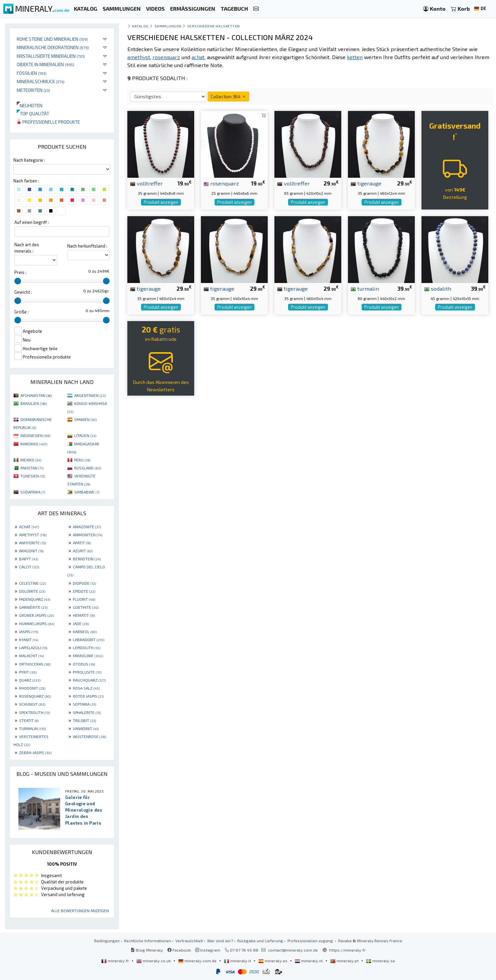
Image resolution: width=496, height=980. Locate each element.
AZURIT (83, 551)
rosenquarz (221, 183)
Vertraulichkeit (189, 941)
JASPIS (29, 632)
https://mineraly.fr (347, 950)
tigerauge (366, 183)
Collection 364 (228, 96)
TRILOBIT (84, 720)
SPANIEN (85, 419)
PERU (82, 460)
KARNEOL (85, 632)
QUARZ (30, 680)
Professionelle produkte (48, 122)
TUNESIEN (33, 476)
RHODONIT (32, 688)
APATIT (82, 543)
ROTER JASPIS (88, 696)
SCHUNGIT (32, 704)
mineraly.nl (309, 961)
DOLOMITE (32, 591)
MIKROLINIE (88, 656)
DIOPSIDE (84, 583)
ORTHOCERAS (35, 664)
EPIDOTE (84, 591)
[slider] (18, 281)
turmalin (365, 288)
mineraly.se (381, 961)
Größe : (22, 312)
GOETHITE (86, 607)
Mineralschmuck (41, 81)
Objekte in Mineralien (45, 64)
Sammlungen (168, 26)
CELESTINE (32, 583)
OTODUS (84, 664)
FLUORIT (84, 599)
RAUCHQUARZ (89, 680)
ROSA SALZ (86, 688)
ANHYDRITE (32, 543)
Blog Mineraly (147, 950)
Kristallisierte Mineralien (51, 56)
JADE (81, 623)
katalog (140, 26)
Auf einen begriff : (32, 222)
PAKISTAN (32, 468)
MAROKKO (34, 444)
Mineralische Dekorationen (53, 47)
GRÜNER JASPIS (36, 615)
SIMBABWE (87, 492)
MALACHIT (31, 656)
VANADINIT (86, 728)
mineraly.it (238, 961)
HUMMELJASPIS (37, 623)
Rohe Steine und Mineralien (52, 39)
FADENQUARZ (35, 599)
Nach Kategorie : (29, 160)
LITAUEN (85, 435)
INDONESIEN (35, 435)
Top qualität (33, 113)
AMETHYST (33, 535)
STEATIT (29, 720)
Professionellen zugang (311, 941)
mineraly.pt (345, 961)
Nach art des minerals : (27, 248)
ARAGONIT (31, 551)
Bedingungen (107, 941)
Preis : (20, 272)
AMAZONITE (87, 527)
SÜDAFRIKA (33, 492)
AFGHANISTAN (36, 395)
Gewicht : (23, 292)
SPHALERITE (87, 712)
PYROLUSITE (87, 672)
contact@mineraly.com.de (293, 950)
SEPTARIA (84, 704)
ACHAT (29, 527)
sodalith (438, 288)
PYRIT (28, 672)
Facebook (179, 950)
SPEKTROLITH (34, 712)
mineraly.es (273, 961)
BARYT (29, 559)
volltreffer (146, 183)
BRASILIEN (34, 403)
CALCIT (29, 567)
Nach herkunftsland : (87, 246)
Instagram (208, 950)
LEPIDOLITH (87, 648)
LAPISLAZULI (33, 648)
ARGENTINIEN (90, 395)
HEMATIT (84, 615)
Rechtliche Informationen (148, 941)
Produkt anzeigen (161, 202)
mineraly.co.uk (154, 961)
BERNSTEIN (87, 559)
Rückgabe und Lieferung (260, 941)
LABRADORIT (89, 640)
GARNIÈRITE (33, 607)
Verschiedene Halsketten (214, 26)
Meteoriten (33, 90)
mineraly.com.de (198, 961)
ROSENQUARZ (35, 696)
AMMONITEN (88, 535)
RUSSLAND (88, 468)
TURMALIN (32, 728)
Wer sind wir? (220, 941)
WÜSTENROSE (89, 736)
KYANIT (29, 640)
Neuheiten (30, 105)
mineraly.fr (116, 961)
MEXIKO (31, 460)
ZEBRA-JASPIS (35, 752)
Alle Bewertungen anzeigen (80, 911)
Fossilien (32, 73)
